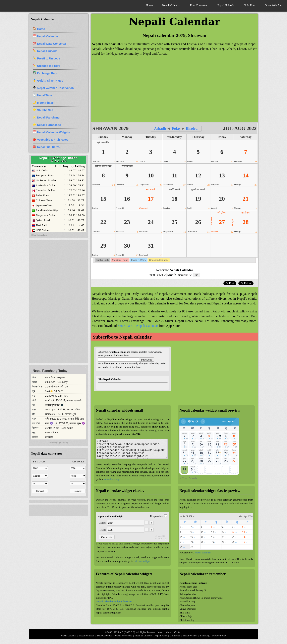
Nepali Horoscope (49, 125)
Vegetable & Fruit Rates (53, 140)
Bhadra (192, 128)
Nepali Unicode (225, 5)
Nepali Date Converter (52, 44)
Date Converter (199, 5)
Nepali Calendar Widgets (53, 132)
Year (158, 275)
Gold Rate (250, 5)
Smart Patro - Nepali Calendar (138, 326)
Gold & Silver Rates (50, 81)
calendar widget (113, 479)
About (168, 632)
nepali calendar (203, 553)
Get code (107, 537)
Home (149, 5)
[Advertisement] (175, 91)
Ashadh (160, 128)
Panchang (205, 636)
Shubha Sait (45, 110)
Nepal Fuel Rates (48, 147)
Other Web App (274, 5)
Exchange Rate (47, 73)
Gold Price (175, 636)
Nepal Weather (190, 636)
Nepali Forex (161, 636)
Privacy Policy (219, 636)
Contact (178, 632)
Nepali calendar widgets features (114, 601)
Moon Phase (45, 103)
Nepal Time (44, 95)
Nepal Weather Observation (56, 88)
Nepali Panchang (48, 118)
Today (176, 128)
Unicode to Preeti (49, 66)
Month (180, 275)
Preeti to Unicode (49, 58)
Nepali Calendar (171, 5)
